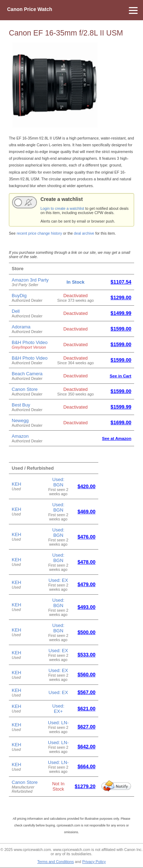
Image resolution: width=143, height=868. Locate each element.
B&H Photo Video (30, 342)
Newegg (20, 421)
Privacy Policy (94, 862)
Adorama (21, 327)
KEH (16, 484)
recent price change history (39, 233)
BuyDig (19, 296)
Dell (16, 311)
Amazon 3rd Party (30, 280)
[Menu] (71, 10)
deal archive (84, 233)
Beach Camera (27, 374)
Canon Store (25, 389)
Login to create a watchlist (62, 208)
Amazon (20, 436)
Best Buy (21, 405)
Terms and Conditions (56, 862)
